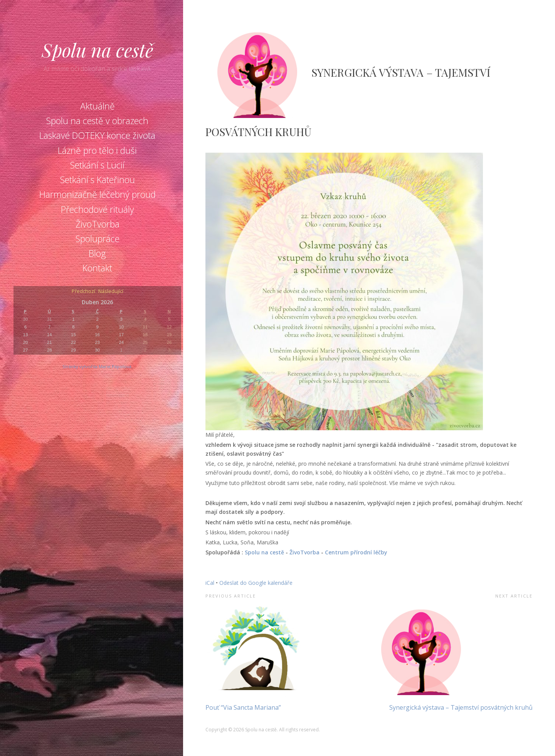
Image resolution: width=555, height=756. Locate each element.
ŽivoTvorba (98, 224)
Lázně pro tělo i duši (97, 150)
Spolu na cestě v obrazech (97, 121)
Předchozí (83, 292)
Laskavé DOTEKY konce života (97, 135)
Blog (97, 253)
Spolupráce (98, 239)
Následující (111, 292)
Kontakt (97, 268)
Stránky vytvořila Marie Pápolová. (98, 366)
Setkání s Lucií (97, 165)
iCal (210, 583)
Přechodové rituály (98, 209)
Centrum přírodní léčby (356, 552)
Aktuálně (98, 106)
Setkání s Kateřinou (98, 180)
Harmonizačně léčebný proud (98, 194)
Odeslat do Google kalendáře (256, 583)
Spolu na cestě (98, 50)
